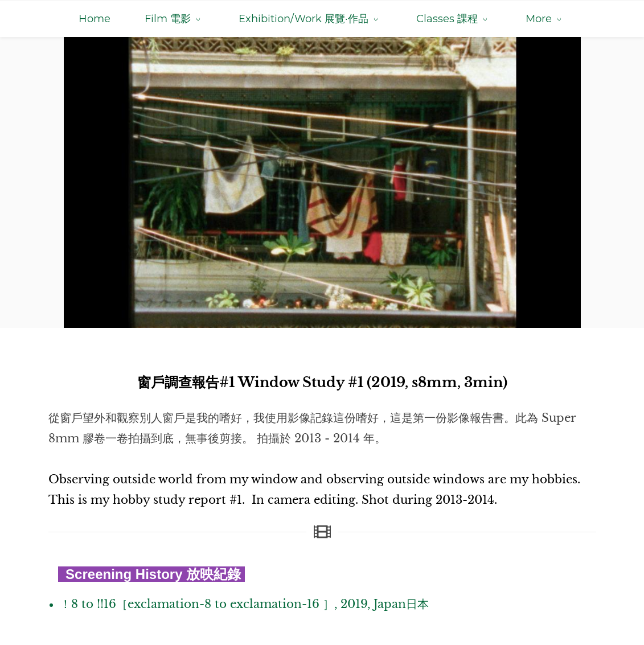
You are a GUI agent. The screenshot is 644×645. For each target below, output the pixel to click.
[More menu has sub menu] (545, 19)
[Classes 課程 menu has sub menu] (454, 19)
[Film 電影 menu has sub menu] (175, 19)
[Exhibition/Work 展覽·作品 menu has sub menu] (310, 19)
